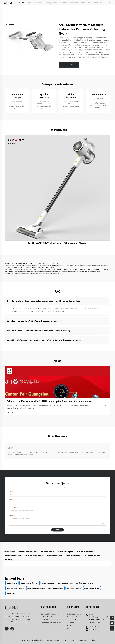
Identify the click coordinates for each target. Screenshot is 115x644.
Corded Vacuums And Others (51, 623)
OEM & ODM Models (35, 3)
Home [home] (22, 3)
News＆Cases (86, 3)
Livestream (71, 623)
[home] (8, 3)
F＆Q (69, 628)
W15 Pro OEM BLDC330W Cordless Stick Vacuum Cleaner (57, 243)
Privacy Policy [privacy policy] (83, 640)
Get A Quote (69, 65)
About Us (98, 3)
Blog (93, 640)
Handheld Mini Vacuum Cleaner (52, 620)
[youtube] (12, 629)
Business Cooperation (69, 3)
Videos (69, 626)
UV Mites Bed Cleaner (48, 617)
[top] (112, 628)
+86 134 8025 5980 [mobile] (95, 626)
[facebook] (7, 629)
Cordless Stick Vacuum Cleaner (51, 614)
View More (11, 412)
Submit (57, 530)
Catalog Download (73, 617)
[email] (94, 629)
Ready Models (52, 3)
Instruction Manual (73, 620)
